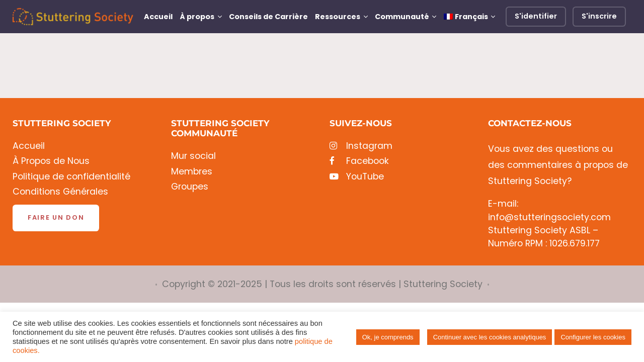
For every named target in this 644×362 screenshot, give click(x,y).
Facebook (359, 161)
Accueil (158, 17)
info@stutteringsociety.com (549, 217)
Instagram (361, 146)
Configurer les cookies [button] (593, 337)
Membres (192, 172)
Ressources (338, 17)
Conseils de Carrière (268, 17)
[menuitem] (469, 17)
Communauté (402, 17)
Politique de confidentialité (71, 177)
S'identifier (536, 16)
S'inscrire (599, 16)
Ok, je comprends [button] (388, 337)
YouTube (357, 177)
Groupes (190, 187)
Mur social (193, 156)
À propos (197, 17)
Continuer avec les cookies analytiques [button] (490, 337)
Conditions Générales (60, 192)
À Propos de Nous (51, 161)
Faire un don (56, 217)
